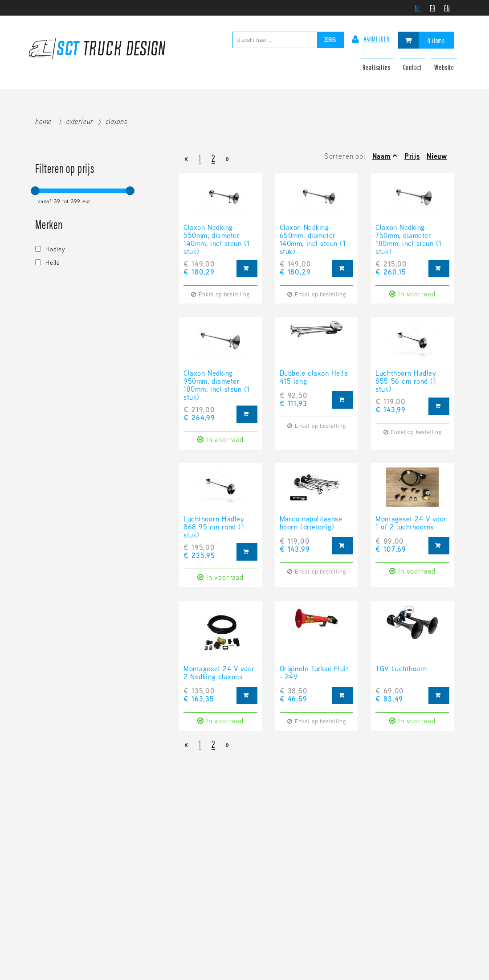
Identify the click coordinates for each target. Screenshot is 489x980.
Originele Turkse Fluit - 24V (314, 673)
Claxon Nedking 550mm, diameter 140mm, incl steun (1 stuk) (216, 240)
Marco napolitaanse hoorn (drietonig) (311, 524)
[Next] (227, 157)
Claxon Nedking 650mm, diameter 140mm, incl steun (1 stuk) (313, 240)
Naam (382, 156)
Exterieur (80, 121)
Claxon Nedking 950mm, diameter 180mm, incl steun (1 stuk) (216, 385)
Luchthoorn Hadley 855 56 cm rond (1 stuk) (406, 381)
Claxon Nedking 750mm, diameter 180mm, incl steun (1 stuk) (408, 240)
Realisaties (376, 67)
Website (444, 67)
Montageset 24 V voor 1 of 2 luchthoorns (411, 524)
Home (43, 121)
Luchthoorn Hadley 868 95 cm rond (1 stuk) (214, 527)
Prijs (412, 156)
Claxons (116, 121)
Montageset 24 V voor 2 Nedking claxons (219, 673)
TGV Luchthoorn (401, 669)
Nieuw (437, 156)
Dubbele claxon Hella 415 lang (314, 378)
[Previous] (186, 157)
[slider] (35, 191)
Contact (413, 67)
